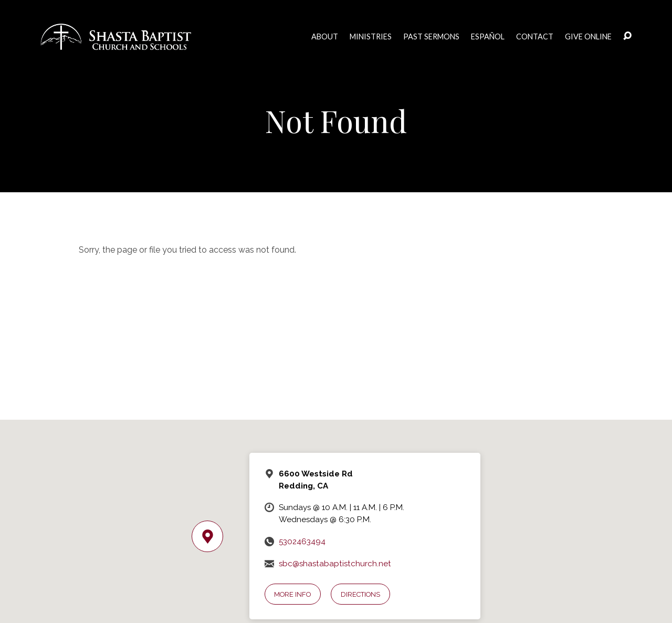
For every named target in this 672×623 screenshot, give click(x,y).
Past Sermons (431, 37)
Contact (535, 37)
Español (488, 37)
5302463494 (302, 542)
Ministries (371, 37)
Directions (360, 594)
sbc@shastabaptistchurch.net (335, 564)
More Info (292, 594)
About (325, 37)
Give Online (588, 37)
